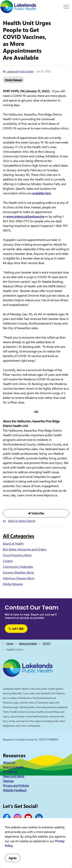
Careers (8, 561)
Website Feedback (15, 790)
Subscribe (36, 513)
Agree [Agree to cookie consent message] (13, 858)
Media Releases (13, 80)
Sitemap (8, 781)
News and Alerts (14, 776)
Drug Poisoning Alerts (17, 555)
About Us (9, 762)
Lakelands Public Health (20, 71)
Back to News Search (22, 521)
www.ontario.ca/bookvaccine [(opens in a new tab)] (25, 216)
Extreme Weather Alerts (18, 572)
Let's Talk (16, 629)
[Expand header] (66, 7)
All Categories (19, 536)
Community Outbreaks (18, 567)
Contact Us (10, 772)
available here (41, 193)
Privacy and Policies (16, 786)
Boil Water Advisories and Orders (25, 549)
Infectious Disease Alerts (19, 578)
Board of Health (13, 543)
